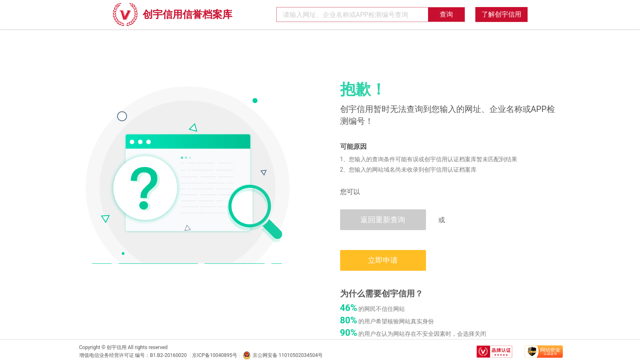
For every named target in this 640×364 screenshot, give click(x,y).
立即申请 (383, 260)
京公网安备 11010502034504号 (283, 355)
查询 (446, 14)
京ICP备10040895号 (215, 355)
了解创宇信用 (501, 14)
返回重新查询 (383, 220)
